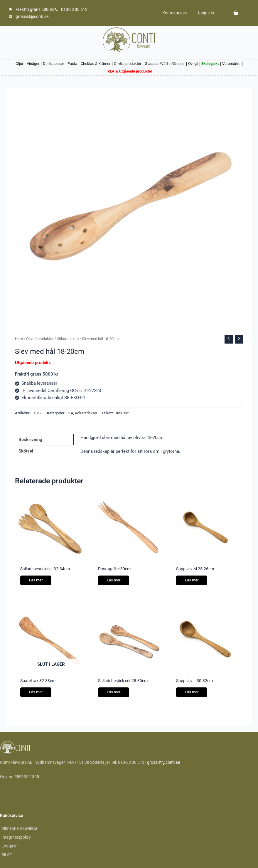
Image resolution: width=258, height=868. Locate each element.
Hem (19, 339)
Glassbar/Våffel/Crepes (165, 64)
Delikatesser (53, 64)
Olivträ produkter (128, 64)
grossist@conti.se (163, 762)
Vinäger (33, 64)
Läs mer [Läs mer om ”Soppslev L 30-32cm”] (192, 692)
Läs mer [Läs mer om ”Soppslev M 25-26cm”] (192, 580)
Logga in (206, 13)
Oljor (19, 64)
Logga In (10, 846)
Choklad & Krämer (96, 64)
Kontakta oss (174, 13)
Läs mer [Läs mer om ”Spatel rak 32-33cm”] (36, 692)
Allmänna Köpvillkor (20, 828)
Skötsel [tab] (26, 451)
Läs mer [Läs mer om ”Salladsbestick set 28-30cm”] (114, 692)
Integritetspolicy (16, 837)
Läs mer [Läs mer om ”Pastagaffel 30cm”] (114, 580)
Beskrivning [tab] (30, 440)
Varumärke (231, 64)
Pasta (72, 64)
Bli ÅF (7, 855)
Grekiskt (122, 413)
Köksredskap (68, 339)
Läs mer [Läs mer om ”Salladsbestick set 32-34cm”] (36, 580)
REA (70, 413)
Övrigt (193, 64)
